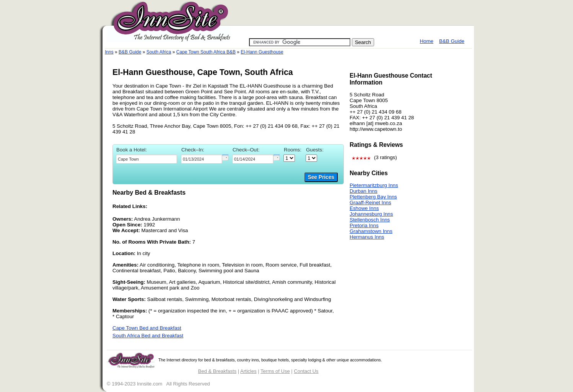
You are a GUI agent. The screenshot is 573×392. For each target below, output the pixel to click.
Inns (109, 52)
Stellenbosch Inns (370, 220)
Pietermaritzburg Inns (374, 185)
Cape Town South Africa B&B (206, 52)
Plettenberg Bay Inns (373, 197)
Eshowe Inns (364, 208)
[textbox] (147, 159)
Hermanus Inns (367, 237)
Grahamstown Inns (371, 231)
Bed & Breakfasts (217, 371)
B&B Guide (452, 41)
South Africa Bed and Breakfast (148, 336)
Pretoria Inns (364, 225)
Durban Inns (364, 191)
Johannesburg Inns (371, 214)
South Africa (159, 52)
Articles (248, 371)
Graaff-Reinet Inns (370, 203)
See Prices (321, 177)
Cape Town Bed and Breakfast (147, 328)
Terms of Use (275, 371)
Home (426, 41)
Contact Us (306, 371)
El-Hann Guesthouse (262, 52)
